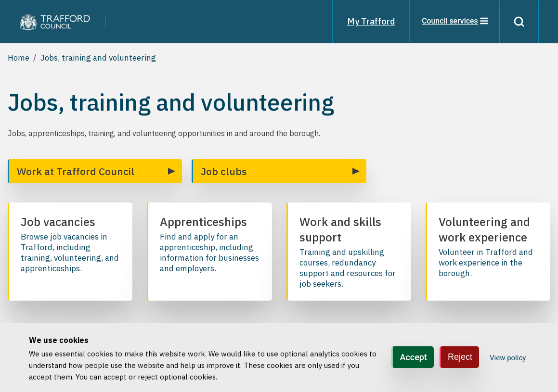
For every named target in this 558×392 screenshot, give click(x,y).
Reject (460, 357)
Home (19, 58)
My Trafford (370, 21)
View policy (508, 358)
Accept (413, 357)
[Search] (519, 22)
